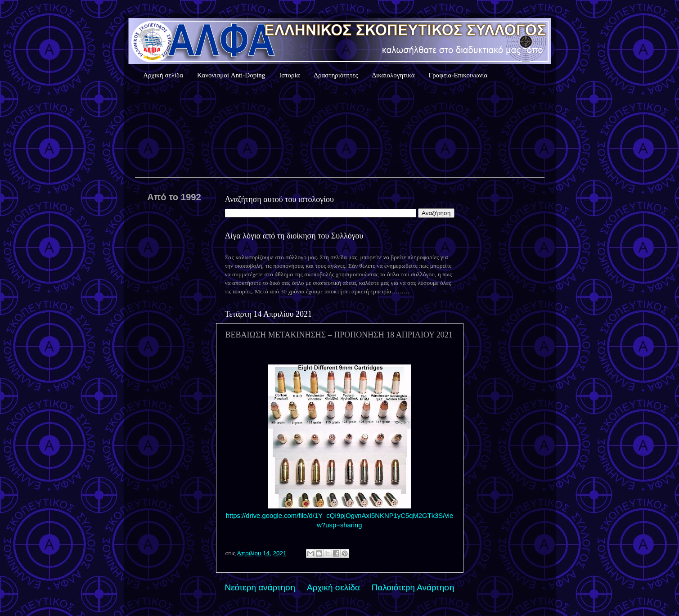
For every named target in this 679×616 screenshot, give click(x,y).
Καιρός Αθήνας (340, 130)
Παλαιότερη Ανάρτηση (413, 587)
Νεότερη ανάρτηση (260, 587)
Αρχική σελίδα (163, 75)
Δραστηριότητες (336, 75)
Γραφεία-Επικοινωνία (458, 75)
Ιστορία (289, 75)
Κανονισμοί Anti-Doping (231, 75)
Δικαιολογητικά (393, 75)
